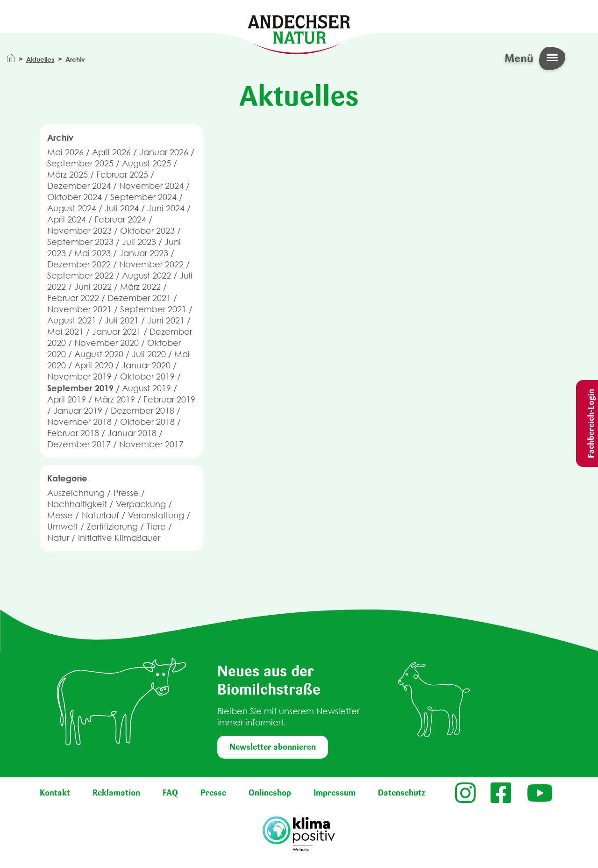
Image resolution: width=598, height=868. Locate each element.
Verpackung (141, 504)
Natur (58, 538)
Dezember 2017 (79, 444)
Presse (126, 493)
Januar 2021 (117, 332)
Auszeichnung (76, 493)
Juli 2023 (139, 242)
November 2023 (79, 231)
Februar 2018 (73, 433)
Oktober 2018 (147, 422)
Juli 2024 (122, 208)
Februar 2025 (122, 175)
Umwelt (63, 527)
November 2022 (151, 264)
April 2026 (111, 152)
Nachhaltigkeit (77, 504)
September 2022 (80, 276)
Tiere (156, 527)
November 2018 (79, 422)
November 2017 (151, 444)
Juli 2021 (122, 320)
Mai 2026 (65, 152)
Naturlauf (100, 515)
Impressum (335, 793)
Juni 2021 (166, 320)
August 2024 (72, 208)
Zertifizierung (112, 527)
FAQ (170, 793)
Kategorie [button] (67, 478)
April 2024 (67, 219)
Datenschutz (402, 793)
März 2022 (140, 287)
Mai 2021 (65, 332)
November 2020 (107, 343)
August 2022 (146, 276)
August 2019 (146, 388)
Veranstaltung (156, 515)
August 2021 (72, 320)
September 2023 (80, 242)
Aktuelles (40, 59)
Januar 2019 (78, 411)
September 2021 (153, 309)
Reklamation (116, 793)
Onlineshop (270, 793)
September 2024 (143, 197)
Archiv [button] (60, 137)
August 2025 (146, 163)
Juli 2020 (149, 354)
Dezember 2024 (79, 186)
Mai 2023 (93, 253)
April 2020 (94, 365)
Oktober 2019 (147, 377)
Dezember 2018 (142, 411)
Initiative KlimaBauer (119, 538)
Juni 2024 (166, 208)
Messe (60, 515)
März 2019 (115, 399)
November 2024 (151, 186)
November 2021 (79, 309)
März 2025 (68, 175)
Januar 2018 (132, 433)
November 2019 (79, 377)
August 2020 (99, 354)
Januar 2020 (146, 365)
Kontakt (55, 793)
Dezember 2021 (139, 298)
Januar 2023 (144, 253)
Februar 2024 (120, 219)
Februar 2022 (73, 298)
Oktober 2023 (147, 231)
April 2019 (67, 399)
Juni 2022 (93, 287)
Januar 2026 (164, 152)
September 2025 (80, 163)
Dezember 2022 (79, 264)
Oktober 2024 (75, 197)
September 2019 (80, 388)
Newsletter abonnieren (273, 747)
